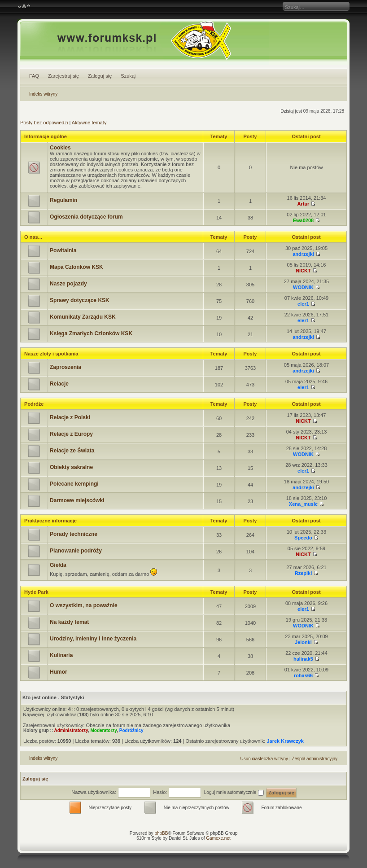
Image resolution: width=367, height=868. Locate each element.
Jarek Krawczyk (285, 741)
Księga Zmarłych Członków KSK (91, 333)
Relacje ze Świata (72, 451)
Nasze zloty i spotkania (51, 354)
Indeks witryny (43, 94)
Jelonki (303, 642)
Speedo (303, 538)
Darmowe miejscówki (77, 500)
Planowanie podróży (76, 551)
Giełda (58, 565)
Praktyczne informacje (50, 521)
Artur (304, 204)
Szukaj (128, 76)
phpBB (161, 833)
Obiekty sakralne (71, 467)
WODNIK (303, 287)
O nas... (33, 237)
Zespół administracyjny (315, 759)
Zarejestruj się (63, 76)
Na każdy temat (69, 622)
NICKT (303, 271)
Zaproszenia (66, 367)
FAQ (34, 76)
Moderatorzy (103, 730)
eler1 (303, 304)
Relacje (59, 384)
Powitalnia (63, 250)
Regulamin (63, 200)
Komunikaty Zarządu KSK (83, 317)
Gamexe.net (218, 838)
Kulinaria (61, 655)
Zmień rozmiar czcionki (24, 7)
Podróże (34, 404)
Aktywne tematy (89, 123)
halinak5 (303, 659)
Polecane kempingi (74, 484)
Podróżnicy (131, 730)
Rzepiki (304, 573)
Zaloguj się (100, 76)
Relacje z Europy (71, 434)
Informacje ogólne (46, 136)
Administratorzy (71, 730)
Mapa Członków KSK (76, 267)
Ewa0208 (303, 220)
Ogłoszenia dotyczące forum (86, 217)
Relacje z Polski (70, 417)
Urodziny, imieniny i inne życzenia (93, 639)
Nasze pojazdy (68, 284)
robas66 (303, 675)
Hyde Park (36, 592)
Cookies (60, 148)
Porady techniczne (74, 534)
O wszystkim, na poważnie (84, 605)
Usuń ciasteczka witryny (264, 759)
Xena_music (303, 504)
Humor (59, 672)
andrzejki (303, 254)
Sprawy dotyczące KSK (80, 300)
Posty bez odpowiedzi (44, 123)
